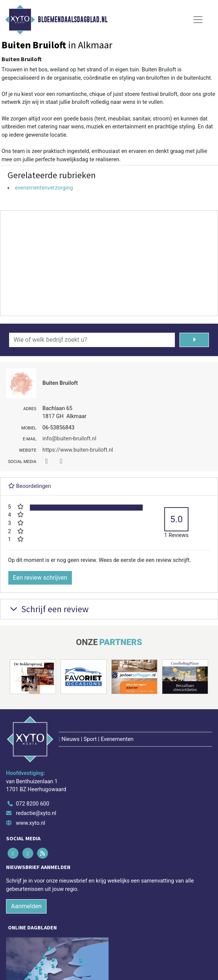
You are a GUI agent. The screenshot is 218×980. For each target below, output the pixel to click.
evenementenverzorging (44, 188)
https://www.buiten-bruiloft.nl (78, 450)
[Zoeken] (194, 340)
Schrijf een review (48, 609)
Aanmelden (26, 906)
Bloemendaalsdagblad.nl (73, 20)
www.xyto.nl (30, 823)
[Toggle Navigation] (198, 20)
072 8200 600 (33, 804)
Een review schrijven (40, 578)
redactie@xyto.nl (36, 813)
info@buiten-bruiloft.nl (69, 439)
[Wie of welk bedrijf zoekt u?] (92, 340)
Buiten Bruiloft (60, 383)
